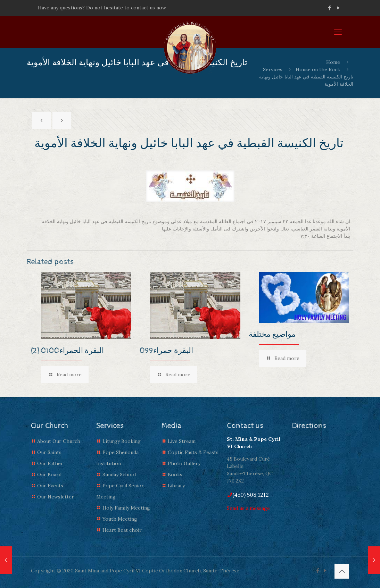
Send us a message (248, 508)
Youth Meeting (120, 519)
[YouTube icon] (338, 8)
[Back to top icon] (342, 571)
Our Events (50, 486)
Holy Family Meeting (126, 508)
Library (176, 486)
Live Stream (182, 441)
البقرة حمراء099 (166, 351)
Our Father (50, 463)
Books (175, 474)
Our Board (49, 474)
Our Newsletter (56, 497)
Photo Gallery (184, 463)
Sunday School (119, 474)
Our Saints (49, 452)
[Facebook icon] (329, 8)
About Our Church (59, 441)
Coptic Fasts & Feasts (193, 452)
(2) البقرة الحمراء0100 (67, 351)
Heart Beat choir (122, 530)
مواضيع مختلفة (272, 335)
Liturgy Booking (122, 441)
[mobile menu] (338, 32)
